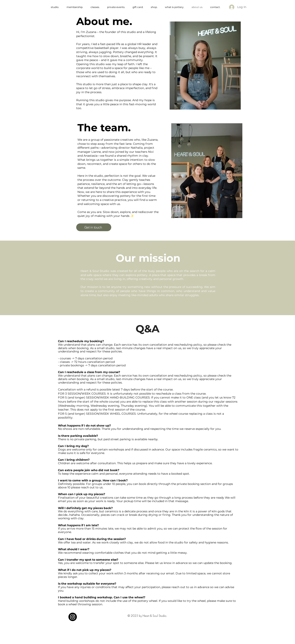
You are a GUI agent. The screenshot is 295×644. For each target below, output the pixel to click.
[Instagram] (73, 617)
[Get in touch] (94, 227)
